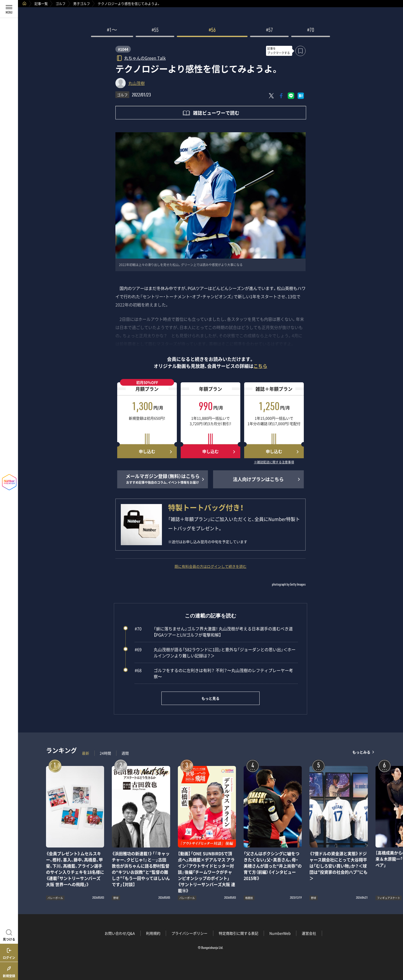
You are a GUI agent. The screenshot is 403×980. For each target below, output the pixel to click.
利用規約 (153, 933)
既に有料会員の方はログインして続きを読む (210, 566)
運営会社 (309, 933)
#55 (155, 31)
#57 (269, 31)
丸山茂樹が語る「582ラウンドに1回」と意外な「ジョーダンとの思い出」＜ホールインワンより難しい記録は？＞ (215, 652)
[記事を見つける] (9, 934)
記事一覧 (41, 3)
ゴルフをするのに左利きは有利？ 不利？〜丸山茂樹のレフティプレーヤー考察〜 (214, 673)
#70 (311, 31)
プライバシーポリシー (189, 933)
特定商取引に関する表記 (239, 933)
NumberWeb (280, 933)
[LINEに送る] (291, 96)
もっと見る (210, 698)
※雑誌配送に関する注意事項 (274, 462)
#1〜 (112, 31)
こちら (260, 366)
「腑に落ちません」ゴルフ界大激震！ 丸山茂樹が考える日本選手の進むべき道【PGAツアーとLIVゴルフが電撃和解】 (214, 632)
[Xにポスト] (271, 96)
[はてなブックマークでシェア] (301, 96)
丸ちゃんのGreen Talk (145, 58)
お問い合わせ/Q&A (120, 933)
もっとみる (361, 752)
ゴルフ (61, 3)
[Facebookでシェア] (281, 96)
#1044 (123, 49)
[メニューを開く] (9, 9)
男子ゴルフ (82, 3)
